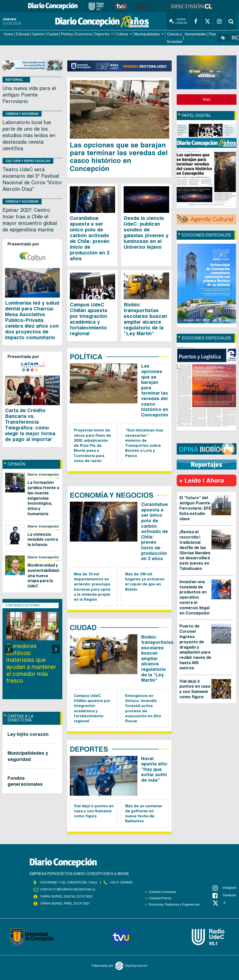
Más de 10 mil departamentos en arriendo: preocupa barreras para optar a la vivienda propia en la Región (92, 587)
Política (67, 34)
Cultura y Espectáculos (28, 161)
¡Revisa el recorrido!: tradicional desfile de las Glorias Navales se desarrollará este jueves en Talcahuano (195, 550)
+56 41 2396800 (121, 882)
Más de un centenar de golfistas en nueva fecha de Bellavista (144, 814)
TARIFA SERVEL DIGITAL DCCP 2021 (66, 897)
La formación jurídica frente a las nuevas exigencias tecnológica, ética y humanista (43, 498)
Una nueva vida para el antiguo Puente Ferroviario (29, 95)
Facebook (224, 896)
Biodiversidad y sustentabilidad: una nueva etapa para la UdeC (44, 576)
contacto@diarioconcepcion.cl (68, 889)
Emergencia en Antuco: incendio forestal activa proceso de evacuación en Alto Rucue (143, 708)
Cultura (122, 34)
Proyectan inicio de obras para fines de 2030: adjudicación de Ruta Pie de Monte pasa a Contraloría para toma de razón (92, 445)
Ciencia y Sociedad (174, 38)
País (213, 34)
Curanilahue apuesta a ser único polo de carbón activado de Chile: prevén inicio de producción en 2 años (90, 238)
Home (9, 34)
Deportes (102, 34)
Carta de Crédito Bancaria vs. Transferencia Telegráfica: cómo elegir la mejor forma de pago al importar (30, 425)
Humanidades (196, 34)
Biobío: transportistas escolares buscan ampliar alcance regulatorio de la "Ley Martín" (145, 319)
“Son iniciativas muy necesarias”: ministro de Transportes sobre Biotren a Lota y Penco (144, 443)
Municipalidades (147, 34)
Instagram (224, 888)
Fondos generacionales (25, 781)
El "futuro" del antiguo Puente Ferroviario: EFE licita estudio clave (195, 508)
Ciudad (53, 34)
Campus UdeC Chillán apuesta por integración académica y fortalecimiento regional (88, 319)
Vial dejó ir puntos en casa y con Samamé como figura (94, 811)
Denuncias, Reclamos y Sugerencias (174, 905)
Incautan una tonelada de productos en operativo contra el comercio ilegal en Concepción (194, 597)
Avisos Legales (178, 21)
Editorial (23, 34)
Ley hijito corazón (28, 734)
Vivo (207, 99)
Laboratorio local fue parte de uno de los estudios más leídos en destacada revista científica (29, 135)
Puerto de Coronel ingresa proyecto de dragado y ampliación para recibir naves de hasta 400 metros (195, 647)
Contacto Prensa (160, 898)
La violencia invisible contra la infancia (43, 540)
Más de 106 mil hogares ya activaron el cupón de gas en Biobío (145, 582)
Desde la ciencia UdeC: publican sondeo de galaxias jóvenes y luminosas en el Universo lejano (146, 233)
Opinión (38, 34)
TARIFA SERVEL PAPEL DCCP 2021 (65, 904)
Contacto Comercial (162, 892)
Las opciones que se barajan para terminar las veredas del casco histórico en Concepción (119, 157)
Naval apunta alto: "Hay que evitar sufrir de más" (155, 769)
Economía (84, 34)
